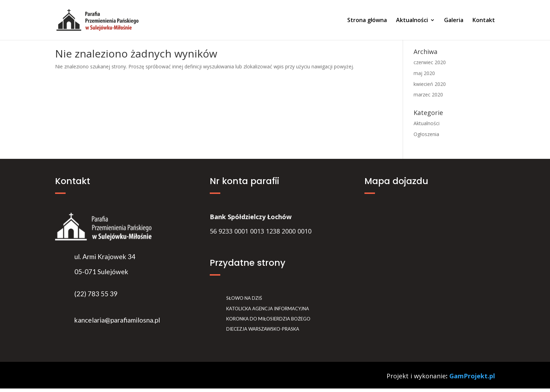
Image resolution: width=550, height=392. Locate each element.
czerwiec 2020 (430, 62)
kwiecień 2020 (430, 84)
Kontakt (484, 21)
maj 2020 (424, 73)
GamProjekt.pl (472, 376)
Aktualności (412, 21)
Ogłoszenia (426, 134)
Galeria (454, 21)
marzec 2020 (428, 94)
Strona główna (367, 21)
